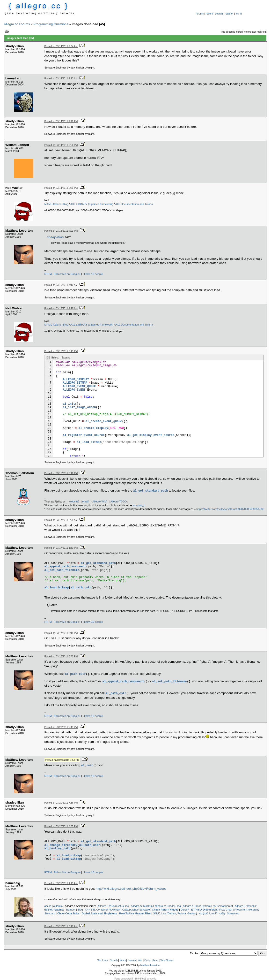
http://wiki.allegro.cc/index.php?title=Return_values (131, 889)
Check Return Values (165, 910)
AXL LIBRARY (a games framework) (92, 204)
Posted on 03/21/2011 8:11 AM (61, 926)
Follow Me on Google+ (67, 274)
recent (209, 14)
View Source (167, 960)
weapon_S (139, 505)
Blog (80, 910)
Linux (163, 913)
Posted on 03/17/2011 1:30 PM (61, 548)
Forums (132, 960)
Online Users (151, 960)
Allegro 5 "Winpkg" (246, 906)
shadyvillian (55, 237)
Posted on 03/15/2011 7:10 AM (61, 285)
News (123, 960)
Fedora (182, 913)
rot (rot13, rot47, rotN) (212, 913)
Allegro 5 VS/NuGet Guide (113, 906)
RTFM (48, 274)
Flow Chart (212, 910)
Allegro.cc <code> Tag (168, 906)
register (229, 14)
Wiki (140, 960)
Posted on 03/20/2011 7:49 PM (61, 727)
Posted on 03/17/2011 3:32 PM (61, 657)
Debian (172, 913)
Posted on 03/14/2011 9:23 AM (61, 79)
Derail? (185, 910)
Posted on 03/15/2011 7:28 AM (61, 308)
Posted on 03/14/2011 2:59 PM (61, 188)
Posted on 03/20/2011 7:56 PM (61, 803)
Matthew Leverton (150, 965)
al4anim (58, 906)
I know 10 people (93, 274)
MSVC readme (54, 910)
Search (114, 960)
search (219, 14)
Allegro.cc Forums (17, 24)
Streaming (233, 913)
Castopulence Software (136, 910)
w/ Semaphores (223, 906)
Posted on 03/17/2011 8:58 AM (61, 520)
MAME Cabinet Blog (56, 204)
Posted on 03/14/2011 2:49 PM (61, 121)
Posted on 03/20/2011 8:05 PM (61, 826)
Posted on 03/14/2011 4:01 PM (61, 231)
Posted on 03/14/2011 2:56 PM (61, 145)
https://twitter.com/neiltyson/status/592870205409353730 (230, 509)
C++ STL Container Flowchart (103, 910)
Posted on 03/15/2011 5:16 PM (61, 473)
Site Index (103, 960)
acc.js (48, 906)
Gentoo (192, 913)
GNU (156, 913)
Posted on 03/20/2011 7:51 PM (62, 760)
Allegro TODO (119, 501)
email (85, 501)
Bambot (71, 910)
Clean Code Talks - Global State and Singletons (87, 913)
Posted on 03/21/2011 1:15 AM (61, 883)
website (74, 501)
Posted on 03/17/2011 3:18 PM (61, 633)
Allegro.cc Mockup (142, 906)
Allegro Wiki (99, 501)
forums (200, 14)
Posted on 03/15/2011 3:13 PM (61, 351)
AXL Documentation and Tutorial (134, 204)
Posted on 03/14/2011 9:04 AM (61, 46)
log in (239, 14)
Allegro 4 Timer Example (198, 906)
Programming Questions (51, 24)
